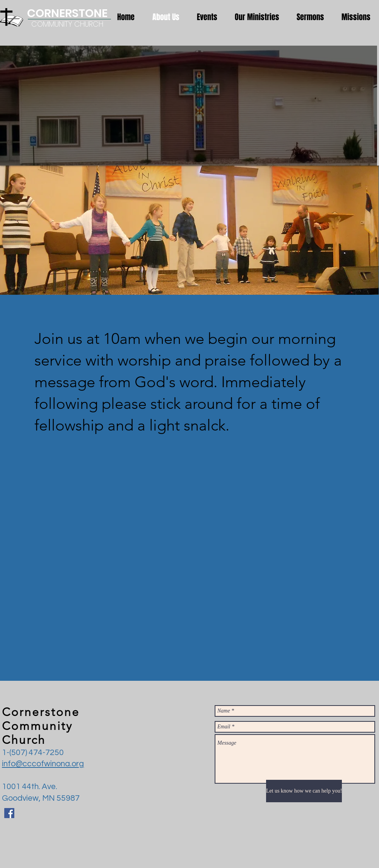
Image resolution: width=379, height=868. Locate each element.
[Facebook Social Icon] (9, 813)
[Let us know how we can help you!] (304, 791)
